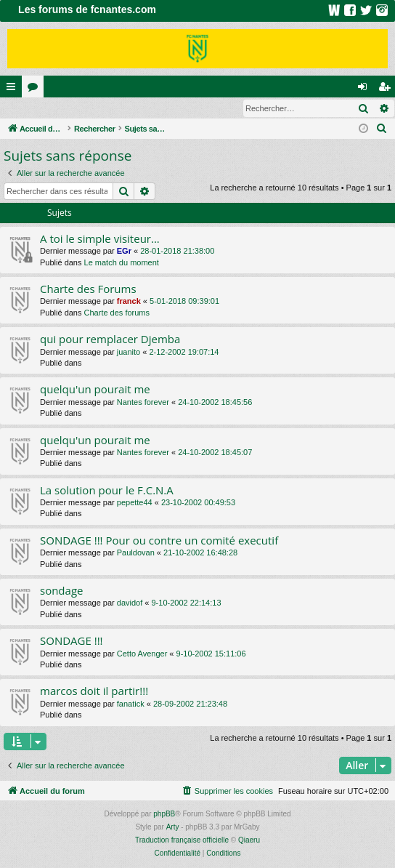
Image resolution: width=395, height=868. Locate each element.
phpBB (164, 815)
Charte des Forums (88, 289)
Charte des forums (117, 313)
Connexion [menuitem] (366, 89)
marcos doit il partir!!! (94, 691)
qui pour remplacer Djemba (110, 339)
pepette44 (135, 503)
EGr (124, 252)
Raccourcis (14, 89)
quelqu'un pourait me (95, 390)
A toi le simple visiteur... (100, 239)
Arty (173, 828)
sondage (61, 591)
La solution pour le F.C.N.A (107, 491)
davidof (130, 603)
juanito (129, 353)
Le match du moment (122, 263)
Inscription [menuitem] (387, 89)
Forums (36, 89)
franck (129, 302)
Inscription (95, 108)
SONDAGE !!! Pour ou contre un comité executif (159, 541)
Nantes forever (143, 403)
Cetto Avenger (142, 654)
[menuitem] (382, 129)
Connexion (34, 108)
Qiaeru (249, 841)
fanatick (131, 704)
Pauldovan (136, 553)
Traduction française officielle (182, 841)
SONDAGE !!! (72, 641)
